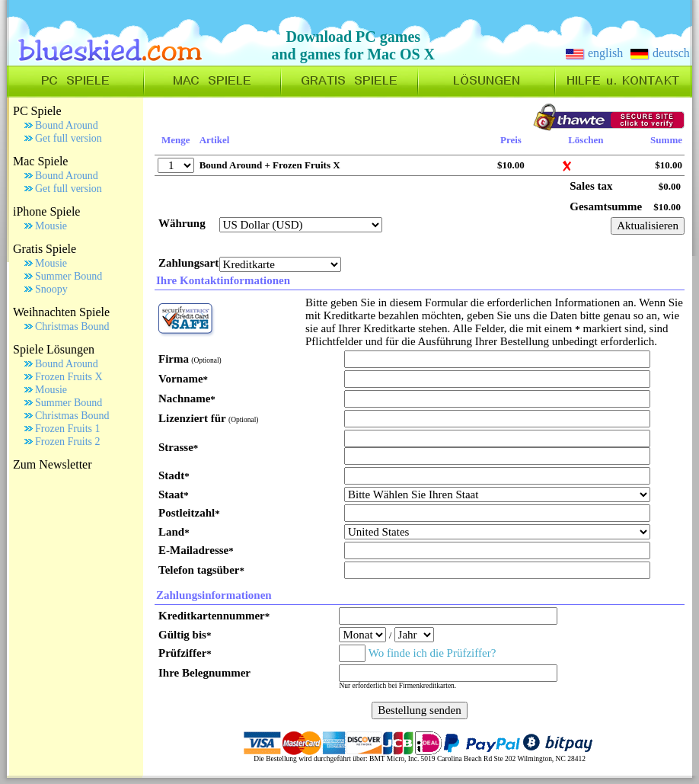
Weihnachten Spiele (61, 312)
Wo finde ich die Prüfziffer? (432, 653)
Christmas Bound (72, 326)
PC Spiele (37, 111)
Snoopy (51, 289)
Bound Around (67, 125)
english (594, 53)
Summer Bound (69, 276)
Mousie (51, 226)
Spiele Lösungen (54, 349)
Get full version (69, 138)
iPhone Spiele (46, 211)
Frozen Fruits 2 (68, 442)
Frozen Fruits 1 (68, 429)
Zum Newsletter (53, 464)
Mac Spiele (40, 161)
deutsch (660, 53)
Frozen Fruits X (69, 377)
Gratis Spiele (45, 249)
